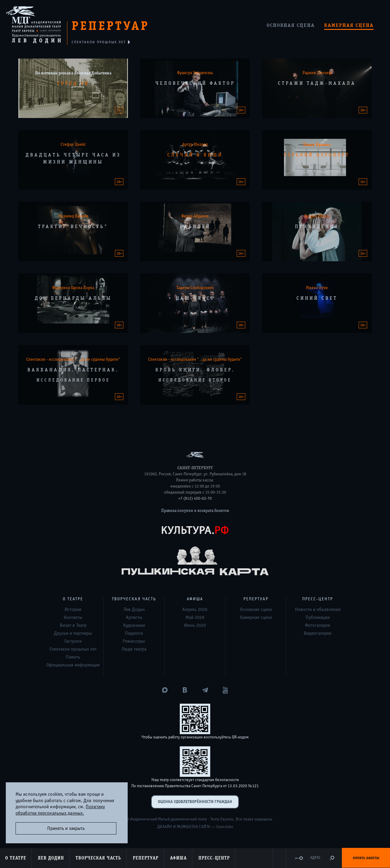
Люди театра (134, 649)
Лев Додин (134, 609)
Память (73, 657)
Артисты (134, 617)
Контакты (73, 617)
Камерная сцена (349, 25)
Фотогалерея (318, 625)
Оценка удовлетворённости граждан (195, 802)
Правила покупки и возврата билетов (195, 511)
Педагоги (134, 633)
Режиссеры (134, 641)
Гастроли (73, 641)
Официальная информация (73, 665)
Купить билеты (366, 858)
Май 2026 (195, 617)
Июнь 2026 (195, 625)
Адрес (315, 858)
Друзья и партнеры (73, 633)
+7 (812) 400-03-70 (195, 498)
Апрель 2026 (195, 609)
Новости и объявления (318, 609)
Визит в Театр (73, 625)
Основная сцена (291, 25)
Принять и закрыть (66, 828)
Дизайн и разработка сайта (184, 827)
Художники (134, 625)
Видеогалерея (318, 633)
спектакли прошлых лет (99, 42)
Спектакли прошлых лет (73, 649)
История (73, 609)
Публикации (318, 617)
